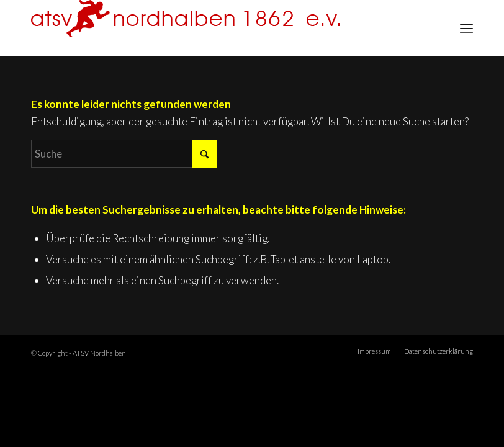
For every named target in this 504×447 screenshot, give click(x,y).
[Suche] (124, 154)
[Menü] (466, 28)
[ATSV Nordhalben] (185, 28)
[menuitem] (466, 28)
